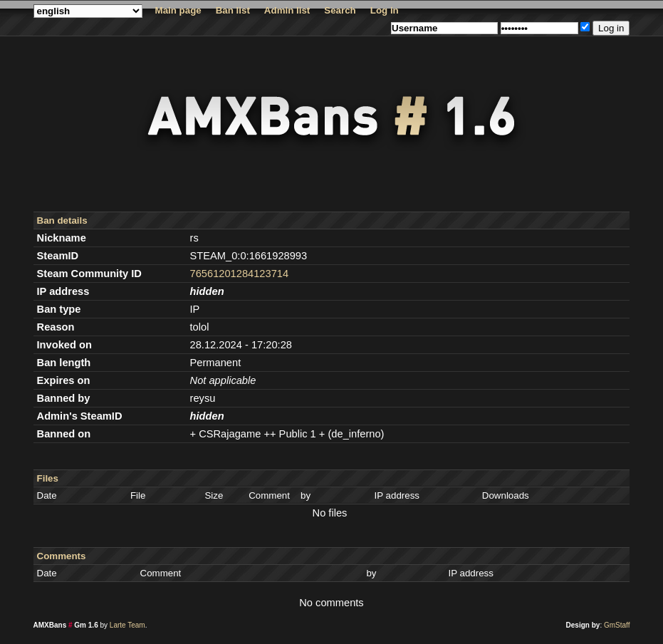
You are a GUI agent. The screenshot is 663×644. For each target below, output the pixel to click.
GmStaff (617, 625)
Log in (385, 10)
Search (340, 10)
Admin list (287, 10)
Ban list (233, 10)
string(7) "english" (88, 11)
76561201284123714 (240, 274)
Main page (178, 10)
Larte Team (127, 625)
